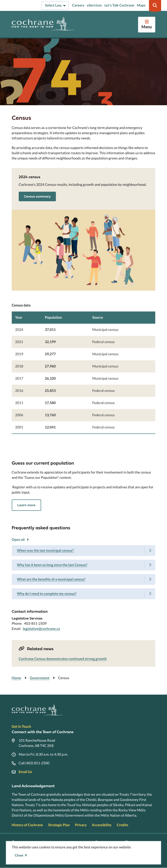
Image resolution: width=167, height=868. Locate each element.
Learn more (26, 505)
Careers (78, 5)
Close (19, 855)
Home (16, 678)
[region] (84, 367)
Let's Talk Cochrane (119, 5)
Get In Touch (21, 727)
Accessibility (102, 825)
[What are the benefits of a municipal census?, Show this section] (84, 579)
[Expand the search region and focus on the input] (155, 5)
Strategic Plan (59, 825)
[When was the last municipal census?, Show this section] (84, 551)
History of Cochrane (27, 825)
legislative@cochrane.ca (41, 629)
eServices (94, 5)
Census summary (37, 196)
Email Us (25, 772)
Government (40, 678)
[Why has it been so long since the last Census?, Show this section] (84, 565)
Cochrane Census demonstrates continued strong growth (63, 659)
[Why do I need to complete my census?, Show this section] (84, 594)
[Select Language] (55, 6)
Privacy (81, 825)
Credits (122, 825)
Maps (141, 5)
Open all (18, 540)
